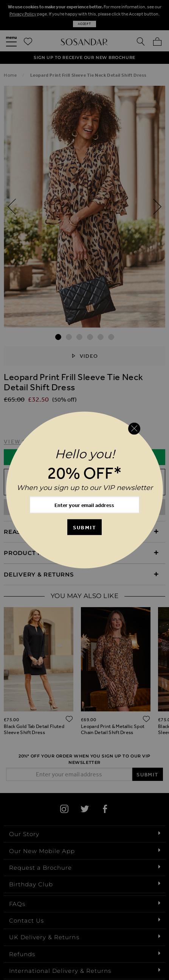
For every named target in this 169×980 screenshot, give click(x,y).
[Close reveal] (134, 428)
